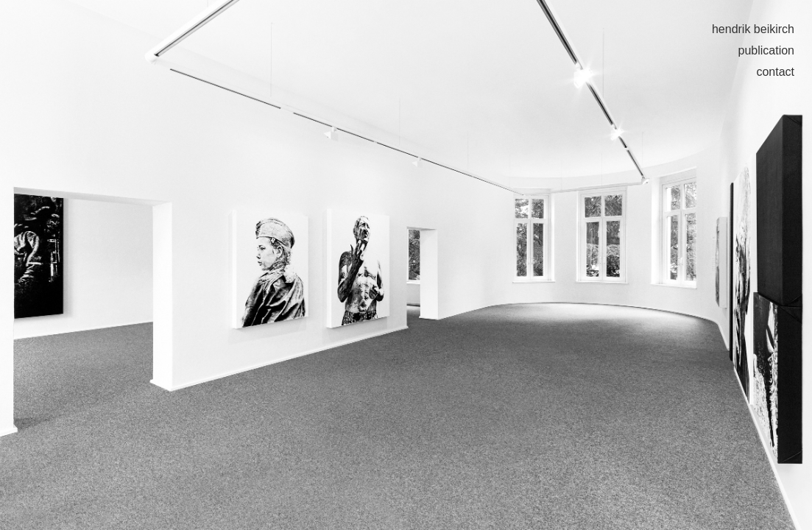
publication (767, 50)
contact (775, 72)
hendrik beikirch (753, 29)
